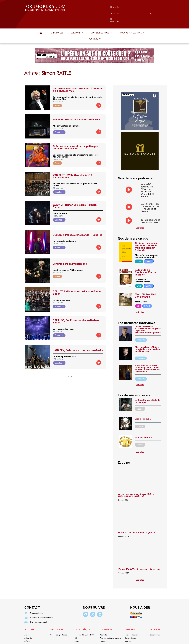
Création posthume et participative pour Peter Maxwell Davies (76, 134)
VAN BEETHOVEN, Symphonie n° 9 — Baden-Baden (74, 163)
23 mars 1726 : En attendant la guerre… (137, 520)
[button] (77, 20)
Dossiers (94, 26)
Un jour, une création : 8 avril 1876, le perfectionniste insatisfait (136, 482)
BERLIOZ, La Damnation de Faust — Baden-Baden (78, 280)
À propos (106, 8)
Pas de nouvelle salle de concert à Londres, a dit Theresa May (78, 77)
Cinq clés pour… (143, 406)
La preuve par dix (143, 424)
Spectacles (57, 20)
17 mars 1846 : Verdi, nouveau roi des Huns (139, 556)
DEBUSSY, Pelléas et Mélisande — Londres (78, 222)
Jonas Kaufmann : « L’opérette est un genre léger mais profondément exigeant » (148, 317)
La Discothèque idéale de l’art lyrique (147, 388)
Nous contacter (124, 8)
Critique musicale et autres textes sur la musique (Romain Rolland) (147, 234)
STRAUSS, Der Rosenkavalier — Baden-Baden (76, 309)
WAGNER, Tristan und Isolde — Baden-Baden (75, 193)
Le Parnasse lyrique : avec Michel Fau (151, 208)
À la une (77, 20)
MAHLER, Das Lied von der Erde (145, 283)
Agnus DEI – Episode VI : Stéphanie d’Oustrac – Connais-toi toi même (148, 178)
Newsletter (91, 8)
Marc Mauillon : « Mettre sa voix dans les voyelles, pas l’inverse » (148, 336)
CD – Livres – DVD (101, 20)
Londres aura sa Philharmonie (70, 251)
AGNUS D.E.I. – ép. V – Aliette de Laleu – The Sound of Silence (151, 195)
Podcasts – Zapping (132, 20)
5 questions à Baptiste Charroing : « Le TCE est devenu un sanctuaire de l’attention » (147, 356)
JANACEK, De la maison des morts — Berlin (78, 337)
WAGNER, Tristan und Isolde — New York (77, 107)
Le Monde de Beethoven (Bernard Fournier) (147, 259)
